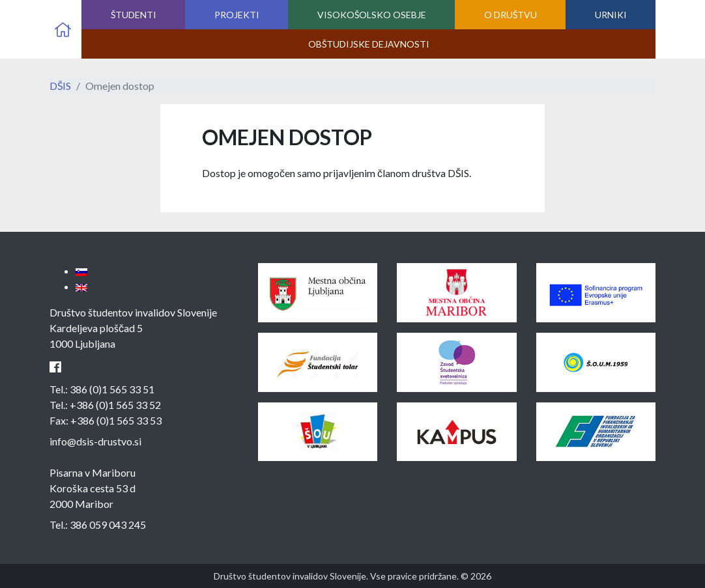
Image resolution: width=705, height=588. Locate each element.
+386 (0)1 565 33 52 (115, 405)
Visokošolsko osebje (372, 15)
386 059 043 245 (108, 525)
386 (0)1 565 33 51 (112, 389)
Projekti (237, 15)
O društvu (511, 15)
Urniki (611, 15)
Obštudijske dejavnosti (369, 44)
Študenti (134, 15)
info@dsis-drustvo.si (95, 441)
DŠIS (60, 86)
